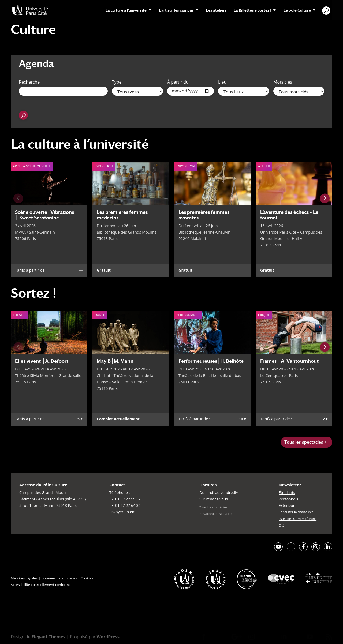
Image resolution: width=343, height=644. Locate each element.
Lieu (222, 82)
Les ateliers (216, 10)
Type (117, 82)
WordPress (108, 637)
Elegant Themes (49, 637)
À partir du (178, 82)
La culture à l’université (126, 10)
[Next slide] (325, 198)
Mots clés (283, 82)
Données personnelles (59, 578)
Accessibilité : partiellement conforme (41, 585)
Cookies (87, 578)
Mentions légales (24, 578)
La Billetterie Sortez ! (252, 10)
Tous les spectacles (304, 442)
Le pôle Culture (297, 10)
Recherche (29, 82)
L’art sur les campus (176, 10)
